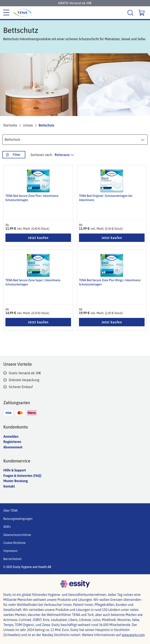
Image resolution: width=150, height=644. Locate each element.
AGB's (7, 527)
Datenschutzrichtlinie (17, 535)
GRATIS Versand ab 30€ (75, 3)
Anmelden (11, 436)
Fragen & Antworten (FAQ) (22, 476)
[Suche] (131, 13)
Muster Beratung (16, 481)
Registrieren (12, 442)
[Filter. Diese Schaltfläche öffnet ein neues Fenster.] (14, 155)
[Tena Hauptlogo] (35, 13)
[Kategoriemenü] (6, 13)
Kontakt (9, 486)
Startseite (10, 125)
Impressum (10, 551)
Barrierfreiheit (12, 559)
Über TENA (10, 511)
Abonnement (13, 447)
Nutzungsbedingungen (18, 519)
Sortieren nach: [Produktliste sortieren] (42, 155)
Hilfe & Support (15, 470)
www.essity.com (133, 635)
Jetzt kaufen (38, 238)
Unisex (28, 125)
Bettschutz (46, 125)
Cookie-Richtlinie (14, 543)
